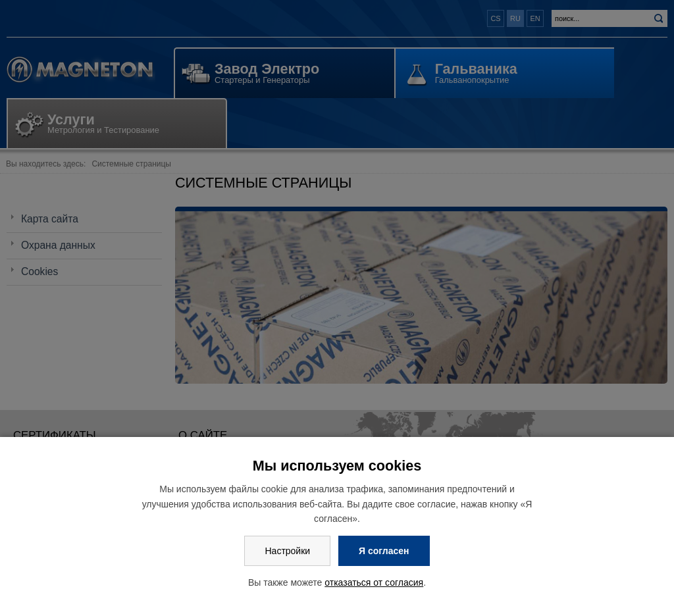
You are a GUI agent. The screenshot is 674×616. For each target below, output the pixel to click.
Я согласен (384, 551)
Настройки (287, 551)
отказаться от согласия (374, 582)
